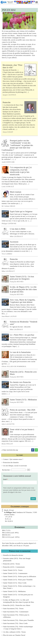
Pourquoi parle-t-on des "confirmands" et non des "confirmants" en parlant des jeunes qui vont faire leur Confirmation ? (17, 145)
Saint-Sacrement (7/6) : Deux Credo (15, 623)
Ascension (14, 242)
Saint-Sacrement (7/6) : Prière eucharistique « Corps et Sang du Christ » (18, 628)
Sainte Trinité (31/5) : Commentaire (15, 573)
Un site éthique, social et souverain (15, 466)
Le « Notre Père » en (22, 335)
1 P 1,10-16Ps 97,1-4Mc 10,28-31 (9, 519)
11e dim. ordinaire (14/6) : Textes (14, 632)
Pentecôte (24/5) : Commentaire (14, 567)
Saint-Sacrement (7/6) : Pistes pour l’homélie (18, 620)
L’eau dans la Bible (18, 229)
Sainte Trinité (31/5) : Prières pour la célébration (20, 576)
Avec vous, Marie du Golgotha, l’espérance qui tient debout (23, 301)
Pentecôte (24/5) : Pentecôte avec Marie (17, 605)
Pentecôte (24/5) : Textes (12, 564)
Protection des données (11, 462)
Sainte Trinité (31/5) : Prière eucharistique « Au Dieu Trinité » (19, 587)
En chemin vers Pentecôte (20, 382)
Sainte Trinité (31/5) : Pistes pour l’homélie (18, 580)
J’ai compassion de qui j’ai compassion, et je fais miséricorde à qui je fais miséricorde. (21, 171)
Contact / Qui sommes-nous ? (13, 459)
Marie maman (16, 192)
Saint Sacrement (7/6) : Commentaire (16, 612)
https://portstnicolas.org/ (10, 450)
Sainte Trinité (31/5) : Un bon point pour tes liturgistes (22, 278)
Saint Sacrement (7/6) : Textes (13, 608)
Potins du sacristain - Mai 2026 (22, 410)
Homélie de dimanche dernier (13, 555)
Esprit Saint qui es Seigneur (21, 211)
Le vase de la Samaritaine (20, 352)
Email (5, 479)
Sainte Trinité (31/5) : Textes (13, 570)
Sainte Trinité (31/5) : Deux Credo (15, 583)
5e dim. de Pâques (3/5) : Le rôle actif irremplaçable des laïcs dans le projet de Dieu (23, 289)
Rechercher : (6, 470)
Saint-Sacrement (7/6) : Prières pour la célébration (16, 616)
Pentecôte (7, 102)
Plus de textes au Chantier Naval (14, 635)
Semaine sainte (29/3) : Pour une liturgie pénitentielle (17, 559)
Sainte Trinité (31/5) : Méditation (23, 400)
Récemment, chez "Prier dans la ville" (12, 66)
